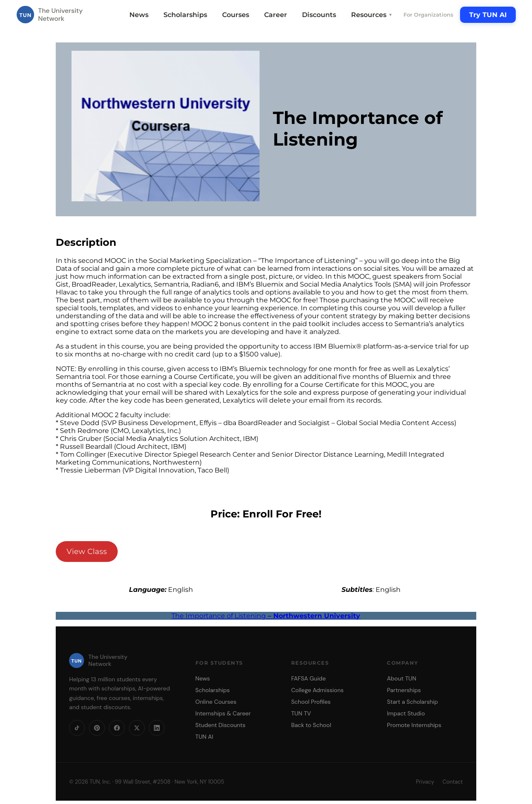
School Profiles (311, 702)
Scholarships (185, 15)
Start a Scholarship (412, 702)
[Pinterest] (97, 728)
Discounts (319, 15)
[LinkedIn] (157, 728)
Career (276, 15)
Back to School (311, 725)
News (139, 15)
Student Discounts (221, 725)
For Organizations (428, 15)
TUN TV (301, 713)
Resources (372, 15)
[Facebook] (117, 728)
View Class (87, 552)
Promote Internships (414, 725)
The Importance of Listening (266, 616)
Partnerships (404, 690)
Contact (453, 782)
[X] (137, 728)
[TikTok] (77, 728)
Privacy (425, 782)
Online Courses (216, 702)
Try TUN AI (488, 15)
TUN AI (204, 737)
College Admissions (317, 690)
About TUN (401, 678)
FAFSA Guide (308, 678)
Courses (236, 15)
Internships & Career (223, 713)
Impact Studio (406, 713)
